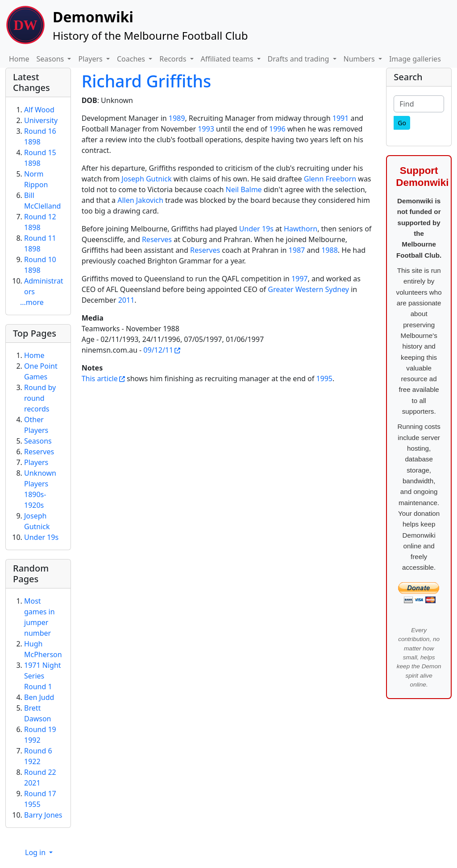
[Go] (402, 123)
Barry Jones (43, 815)
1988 (330, 250)
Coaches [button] (132, 59)
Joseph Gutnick (146, 179)
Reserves (157, 239)
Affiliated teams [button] (228, 59)
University (41, 120)
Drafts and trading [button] (299, 59)
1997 (300, 279)
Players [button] (91, 59)
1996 (277, 129)
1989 (177, 118)
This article (100, 378)
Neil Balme (244, 189)
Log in (36, 852)
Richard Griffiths (146, 81)
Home (19, 59)
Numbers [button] (360, 59)
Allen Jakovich (140, 200)
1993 (206, 129)
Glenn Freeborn (330, 179)
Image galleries (415, 59)
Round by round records (40, 398)
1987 (297, 250)
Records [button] (174, 59)
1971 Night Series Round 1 (43, 676)
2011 (127, 300)
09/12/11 (158, 350)
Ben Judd (39, 697)
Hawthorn (301, 229)
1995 (324, 378)
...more (32, 302)
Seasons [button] (51, 59)
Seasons (38, 441)
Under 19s (256, 229)
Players (36, 462)
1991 (341, 118)
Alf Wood (39, 110)
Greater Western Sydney (308, 289)
